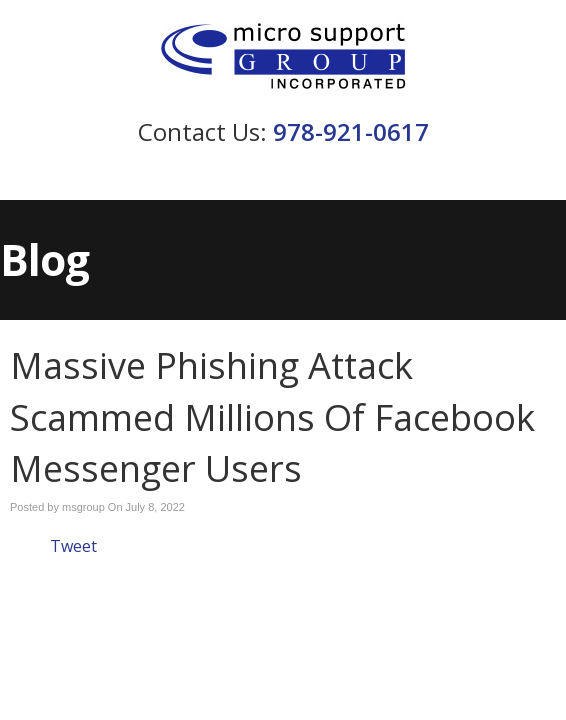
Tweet (73, 546)
